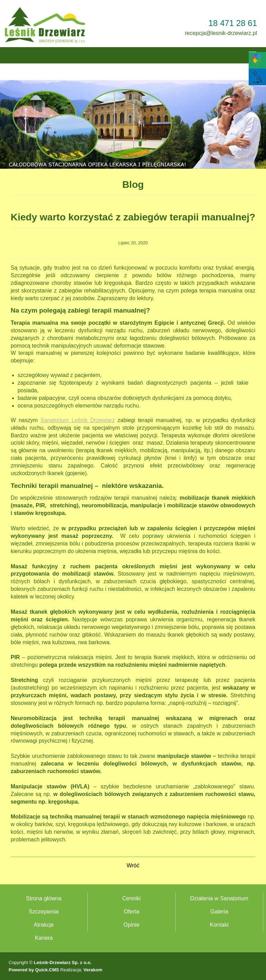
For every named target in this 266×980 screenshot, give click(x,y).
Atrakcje (44, 925)
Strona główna (44, 898)
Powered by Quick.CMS (34, 970)
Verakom (93, 970)
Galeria (219, 912)
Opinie (132, 925)
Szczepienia (44, 912)
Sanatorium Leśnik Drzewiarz (78, 420)
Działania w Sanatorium (219, 898)
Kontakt (219, 925)
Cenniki (131, 898)
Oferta (131, 912)
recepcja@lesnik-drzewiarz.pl (221, 33)
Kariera (44, 938)
